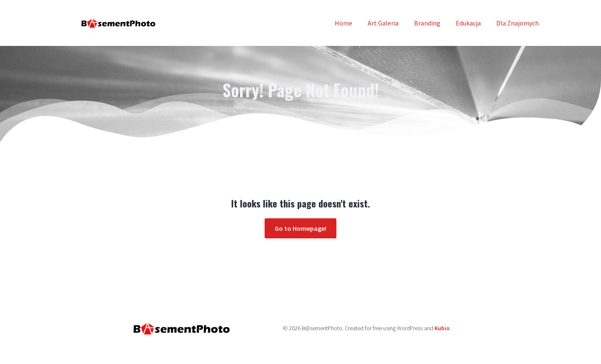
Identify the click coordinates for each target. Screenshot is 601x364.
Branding (427, 23)
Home (343, 23)
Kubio (442, 328)
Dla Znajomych (518, 23)
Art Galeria (383, 23)
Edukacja (468, 23)
